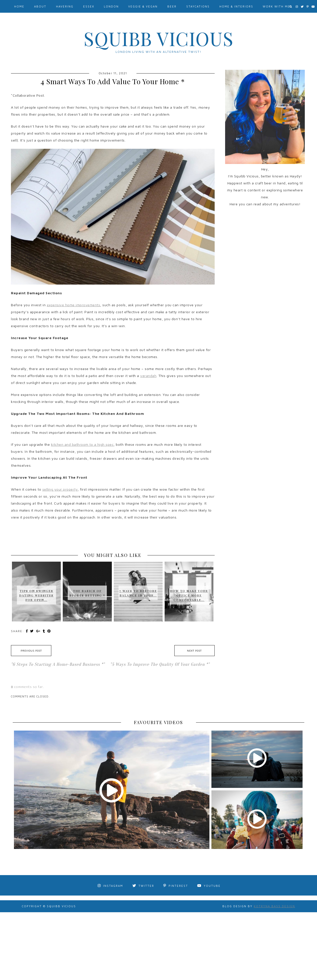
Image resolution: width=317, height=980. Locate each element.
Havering (65, 6)
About (40, 6)
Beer (172, 6)
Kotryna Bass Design (274, 906)
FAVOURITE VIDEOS (158, 722)
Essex (89, 6)
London (111, 6)
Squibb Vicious (159, 38)
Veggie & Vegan (143, 6)
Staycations (198, 6)
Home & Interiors (236, 6)
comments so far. (29, 687)
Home (19, 6)
